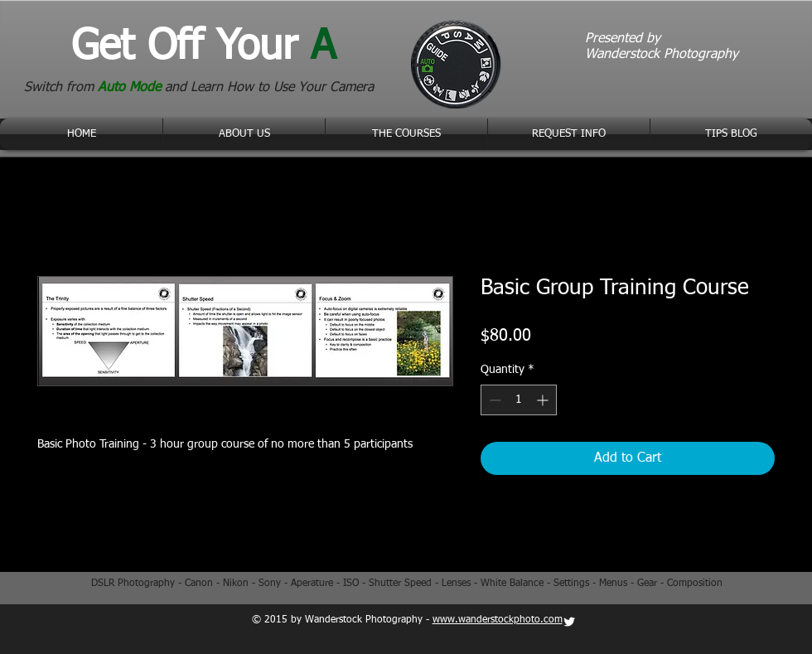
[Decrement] (493, 400)
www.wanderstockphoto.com (498, 620)
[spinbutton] (519, 400)
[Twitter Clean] (569, 622)
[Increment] (544, 400)
